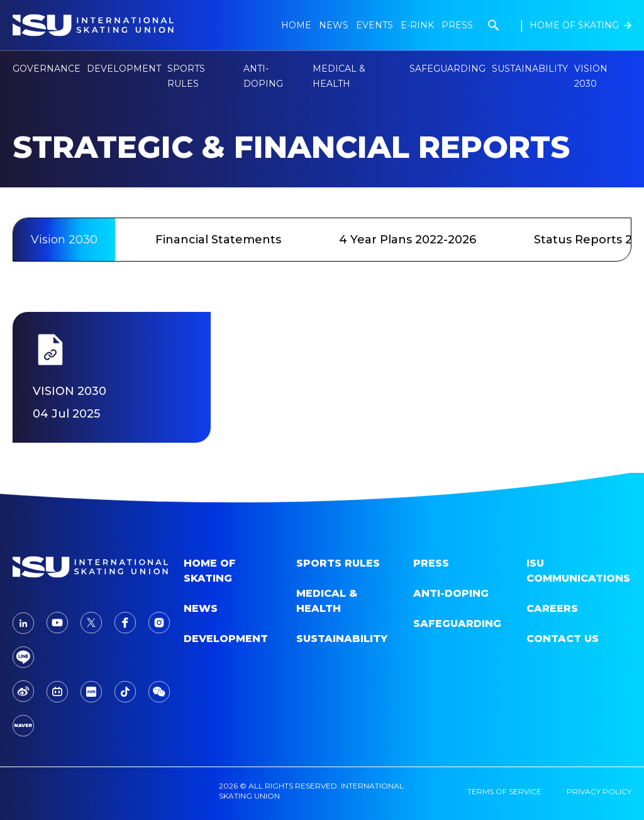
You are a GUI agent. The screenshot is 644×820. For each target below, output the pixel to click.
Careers (552, 608)
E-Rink (417, 25)
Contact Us (563, 639)
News (201, 608)
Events (375, 25)
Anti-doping (451, 593)
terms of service (504, 791)
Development (226, 639)
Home (296, 25)
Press (457, 25)
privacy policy (599, 791)
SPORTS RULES (338, 563)
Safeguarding (447, 69)
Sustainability (530, 69)
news (334, 25)
